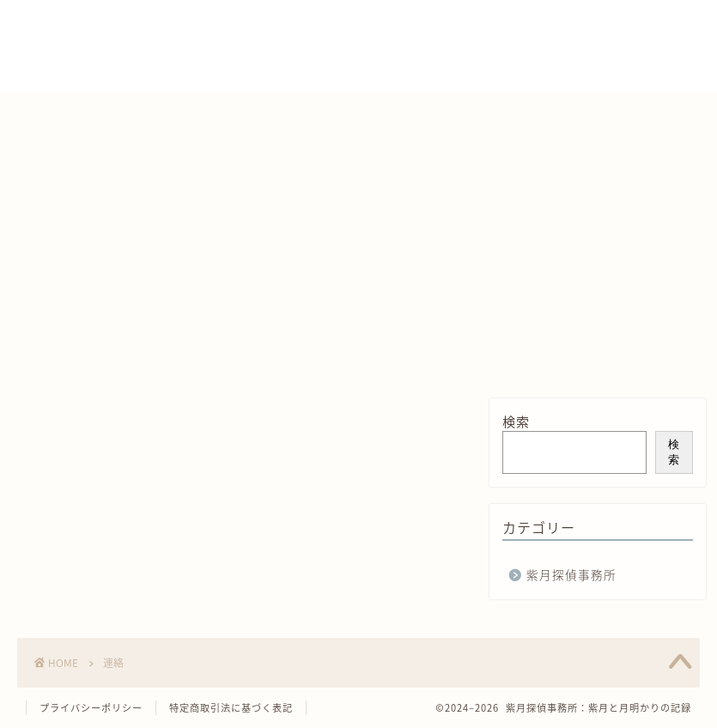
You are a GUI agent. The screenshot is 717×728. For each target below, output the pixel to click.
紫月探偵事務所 (571, 574)
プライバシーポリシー (91, 708)
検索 (516, 421)
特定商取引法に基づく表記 (231, 708)
